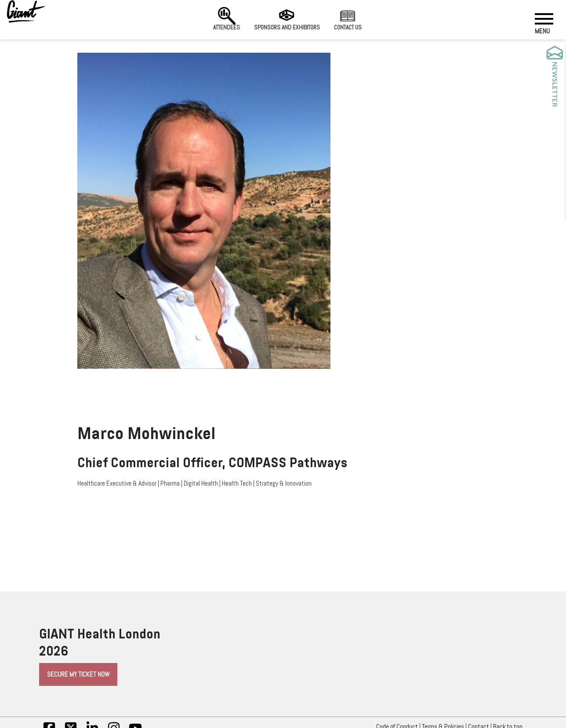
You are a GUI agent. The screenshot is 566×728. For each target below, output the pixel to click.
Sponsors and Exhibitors (287, 19)
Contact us (348, 19)
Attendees (227, 19)
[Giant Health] (26, 11)
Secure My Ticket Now (78, 674)
